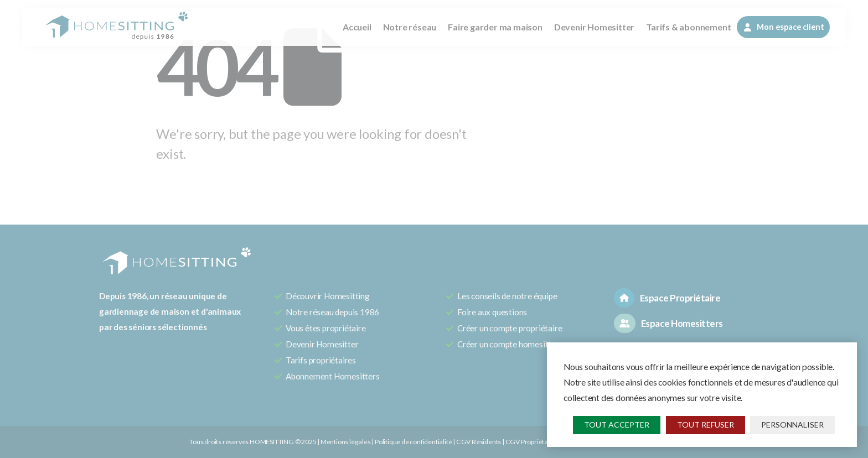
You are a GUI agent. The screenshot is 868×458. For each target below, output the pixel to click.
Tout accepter (617, 425)
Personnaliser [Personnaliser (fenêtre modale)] (792, 425)
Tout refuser (706, 425)
